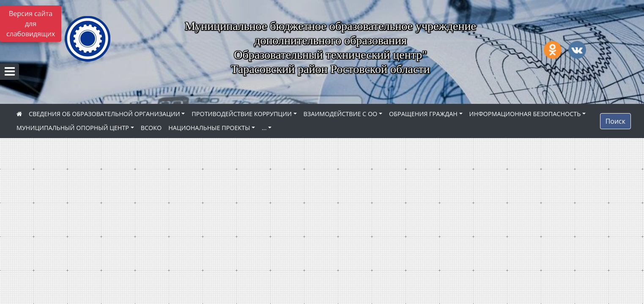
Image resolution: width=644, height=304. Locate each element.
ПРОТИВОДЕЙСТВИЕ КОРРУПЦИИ (242, 114)
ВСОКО (151, 128)
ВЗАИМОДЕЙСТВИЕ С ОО (341, 114)
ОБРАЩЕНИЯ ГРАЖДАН (423, 114)
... (264, 128)
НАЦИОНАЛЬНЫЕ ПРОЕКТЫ (209, 128)
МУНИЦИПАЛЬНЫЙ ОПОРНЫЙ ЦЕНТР (73, 128)
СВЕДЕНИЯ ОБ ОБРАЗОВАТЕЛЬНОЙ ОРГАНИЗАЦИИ (104, 114)
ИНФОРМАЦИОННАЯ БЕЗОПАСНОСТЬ (525, 114)
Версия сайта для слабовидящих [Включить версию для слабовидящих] (31, 24)
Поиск (615, 121)
